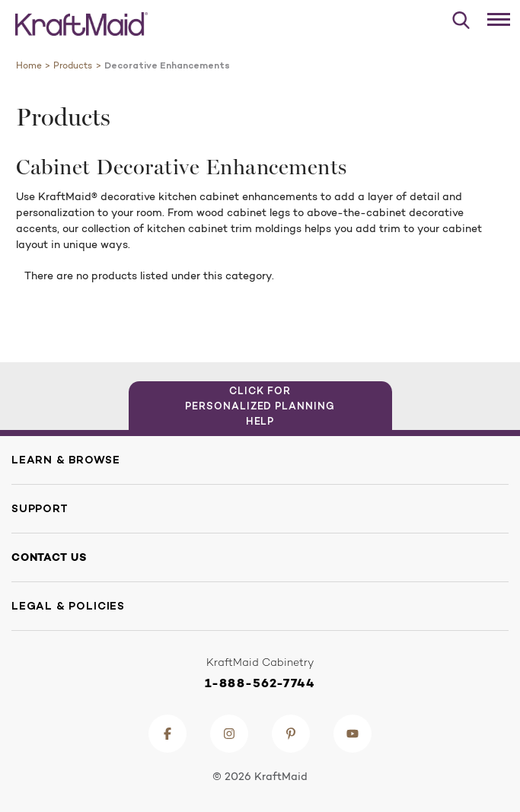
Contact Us (49, 557)
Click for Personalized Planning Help (260, 406)
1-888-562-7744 (260, 683)
